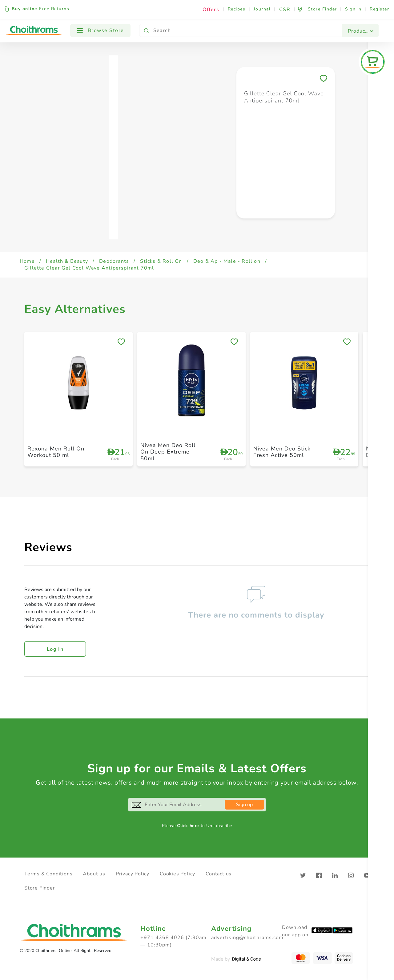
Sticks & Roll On (161, 261)
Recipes (237, 9)
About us (94, 874)
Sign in (353, 9)
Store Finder (40, 888)
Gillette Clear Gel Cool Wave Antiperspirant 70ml (89, 268)
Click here (188, 826)
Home (27, 261)
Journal (262, 9)
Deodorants (114, 261)
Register (379, 9)
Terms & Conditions (48, 874)
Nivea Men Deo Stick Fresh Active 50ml (282, 452)
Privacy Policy (133, 874)
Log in (55, 649)
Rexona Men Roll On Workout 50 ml (56, 452)
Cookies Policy (177, 874)
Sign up (244, 805)
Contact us (219, 874)
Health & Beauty (67, 261)
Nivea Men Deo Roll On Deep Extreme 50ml (168, 452)
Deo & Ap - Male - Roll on (227, 261)
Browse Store (100, 30)
